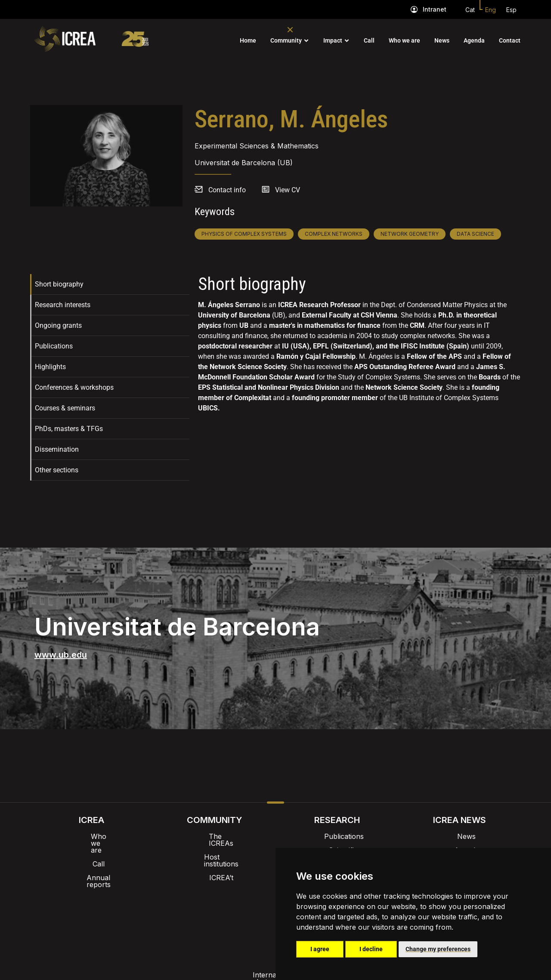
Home (248, 40)
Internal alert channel (161, 913)
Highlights (50, 367)
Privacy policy (233, 913)
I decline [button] (371, 949)
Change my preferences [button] (438, 949)
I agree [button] (320, 949)
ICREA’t (214, 864)
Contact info (227, 190)
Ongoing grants (58, 325)
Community (286, 40)
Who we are (404, 40)
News (442, 40)
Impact (333, 40)
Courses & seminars (65, 408)
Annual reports (92, 864)
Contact (510, 40)
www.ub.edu (61, 655)
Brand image (246, 891)
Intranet (435, 9)
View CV (288, 190)
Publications (54, 346)
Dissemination (57, 449)
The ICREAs (214, 836)
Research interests (63, 305)
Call (369, 40)
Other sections (57, 470)
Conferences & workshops (74, 387)
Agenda (474, 40)
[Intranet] (414, 9)
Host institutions (214, 850)
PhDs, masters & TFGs (69, 429)
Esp (511, 10)
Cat (470, 10)
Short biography (59, 284)
